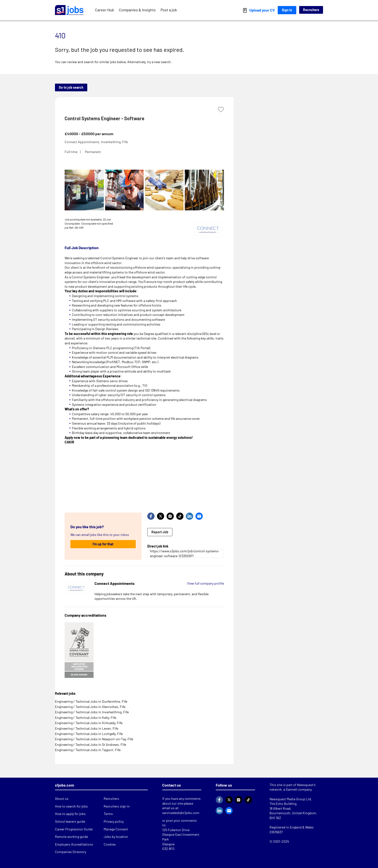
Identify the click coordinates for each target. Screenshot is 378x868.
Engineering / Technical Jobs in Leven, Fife (87, 728)
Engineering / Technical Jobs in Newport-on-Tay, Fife (94, 739)
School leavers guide (70, 821)
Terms (108, 814)
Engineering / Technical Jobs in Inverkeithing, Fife (92, 712)
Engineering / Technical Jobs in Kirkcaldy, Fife (89, 723)
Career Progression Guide (74, 829)
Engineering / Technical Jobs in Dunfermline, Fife (91, 701)
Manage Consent (116, 829)
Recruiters (311, 10)
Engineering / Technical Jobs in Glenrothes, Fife (90, 707)
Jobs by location (116, 837)
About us (62, 798)
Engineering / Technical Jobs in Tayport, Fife (88, 750)
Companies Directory (71, 852)
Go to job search (71, 87)
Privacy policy (114, 821)
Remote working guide (71, 837)
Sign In (287, 10)
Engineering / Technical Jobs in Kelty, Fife (86, 718)
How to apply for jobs (70, 814)
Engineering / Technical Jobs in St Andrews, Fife (91, 744)
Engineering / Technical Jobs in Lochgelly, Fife (89, 734)
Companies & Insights (137, 10)
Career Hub (105, 10)
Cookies (110, 844)
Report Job (160, 532)
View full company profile (206, 583)
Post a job (169, 10)
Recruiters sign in (117, 806)
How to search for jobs (71, 806)
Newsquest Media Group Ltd (290, 799)
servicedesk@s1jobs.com (181, 813)
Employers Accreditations (74, 844)
